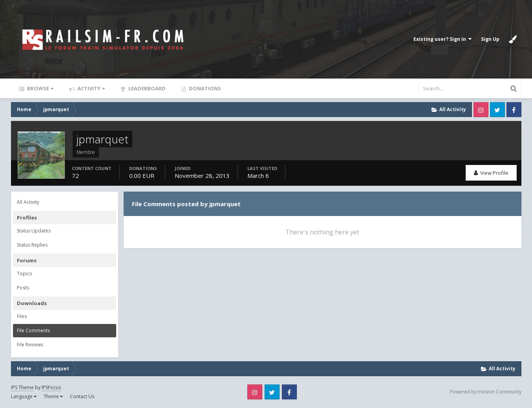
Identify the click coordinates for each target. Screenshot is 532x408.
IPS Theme (22, 387)
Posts (23, 288)
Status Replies (32, 245)
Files (22, 316)
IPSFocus (51, 387)
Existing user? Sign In (442, 39)
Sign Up (490, 39)
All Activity (28, 202)
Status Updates (34, 231)
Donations (204, 88)
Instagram (481, 110)
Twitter (497, 110)
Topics (24, 274)
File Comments (33, 330)
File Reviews (30, 345)
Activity (90, 88)
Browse (40, 88)
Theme (53, 396)
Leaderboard (146, 88)
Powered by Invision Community (486, 392)
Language (24, 396)
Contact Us (82, 396)
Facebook (514, 110)
